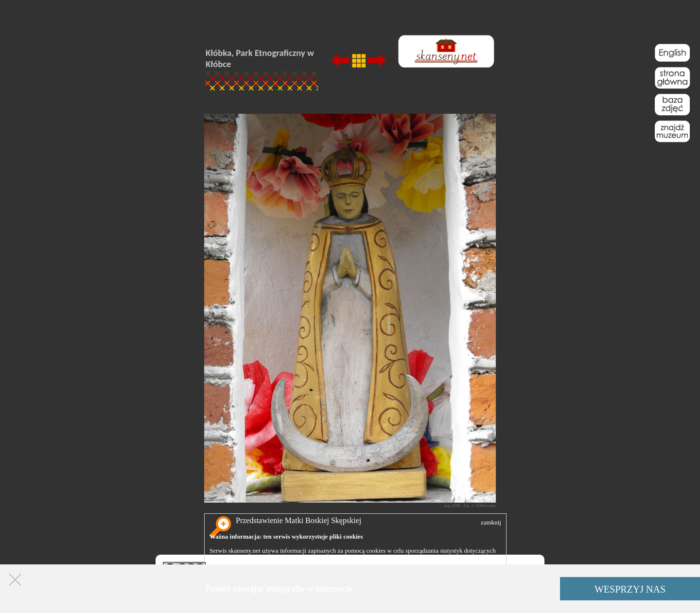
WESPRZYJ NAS (630, 589)
